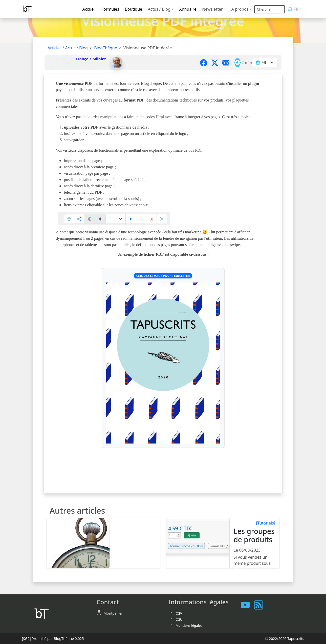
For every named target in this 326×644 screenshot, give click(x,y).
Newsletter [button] (212, 9)
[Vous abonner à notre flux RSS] (260, 605)
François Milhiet (91, 59)
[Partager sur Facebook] (206, 63)
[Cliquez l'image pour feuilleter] (163, 363)
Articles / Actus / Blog (68, 48)
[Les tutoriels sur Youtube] (247, 605)
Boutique (133, 9)
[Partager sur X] (217, 63)
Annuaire (188, 9)
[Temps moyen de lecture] (237, 63)
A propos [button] (240, 9)
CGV (179, 613)
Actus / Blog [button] (159, 9)
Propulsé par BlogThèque (53, 639)
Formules (110, 9)
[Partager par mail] (228, 63)
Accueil (89, 9)
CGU (179, 619)
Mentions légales (189, 626)
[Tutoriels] (266, 523)
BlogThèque (106, 48)
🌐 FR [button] (293, 9)
